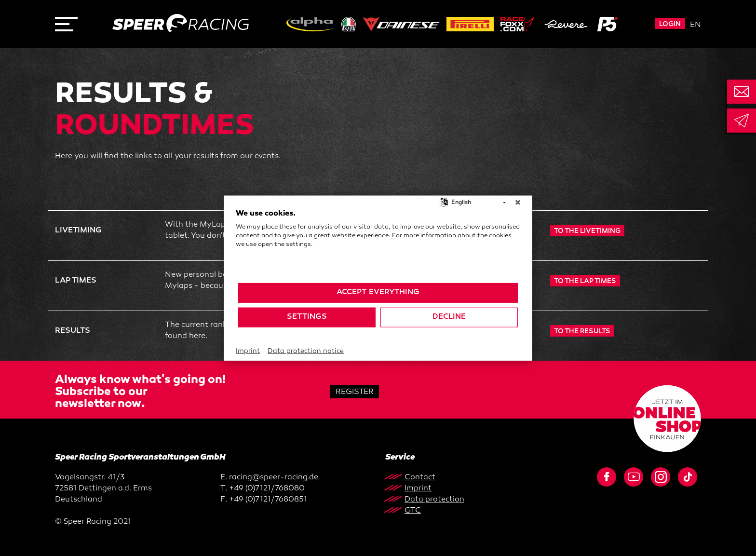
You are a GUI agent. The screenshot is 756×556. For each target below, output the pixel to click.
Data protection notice (306, 351)
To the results (582, 332)
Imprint (248, 351)
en (695, 25)
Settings (307, 317)
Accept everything (378, 292)
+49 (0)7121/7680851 (268, 500)
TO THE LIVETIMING (587, 231)
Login (670, 24)
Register (355, 392)
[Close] (518, 203)
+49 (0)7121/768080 (267, 489)
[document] (378, 245)
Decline (449, 317)
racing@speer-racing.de (274, 478)
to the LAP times (585, 281)
